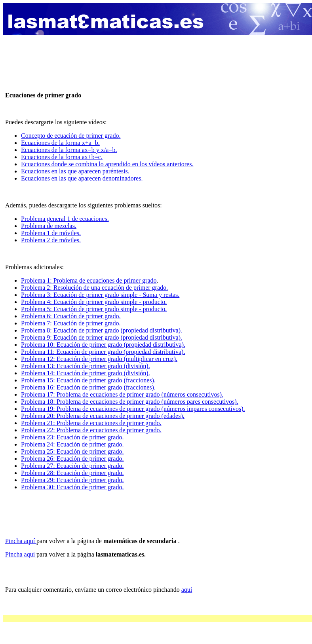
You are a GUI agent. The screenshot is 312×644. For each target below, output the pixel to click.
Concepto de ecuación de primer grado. (71, 136)
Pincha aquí (21, 541)
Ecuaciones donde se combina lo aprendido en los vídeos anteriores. (107, 164)
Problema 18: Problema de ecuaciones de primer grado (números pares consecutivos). (130, 402)
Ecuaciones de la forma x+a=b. (60, 143)
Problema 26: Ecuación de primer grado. (72, 459)
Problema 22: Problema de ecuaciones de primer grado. (91, 430)
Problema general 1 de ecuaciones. (65, 219)
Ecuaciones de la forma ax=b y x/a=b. (69, 150)
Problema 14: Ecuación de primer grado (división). (86, 373)
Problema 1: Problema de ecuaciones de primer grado (89, 280)
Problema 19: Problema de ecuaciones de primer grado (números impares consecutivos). (133, 409)
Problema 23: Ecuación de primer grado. (72, 437)
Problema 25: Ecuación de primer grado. (72, 451)
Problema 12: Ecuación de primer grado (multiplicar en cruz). (99, 359)
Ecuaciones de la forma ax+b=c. (62, 157)
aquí (187, 590)
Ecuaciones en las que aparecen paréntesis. (75, 171)
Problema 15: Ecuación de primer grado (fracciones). (88, 380)
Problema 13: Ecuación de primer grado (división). (86, 366)
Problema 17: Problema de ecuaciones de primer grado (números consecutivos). (122, 394)
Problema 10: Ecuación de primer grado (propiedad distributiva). (103, 345)
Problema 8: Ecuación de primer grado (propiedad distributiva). (102, 330)
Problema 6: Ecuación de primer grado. (71, 316)
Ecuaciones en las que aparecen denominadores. (82, 178)
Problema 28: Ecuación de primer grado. (72, 473)
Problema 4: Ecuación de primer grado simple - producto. (94, 302)
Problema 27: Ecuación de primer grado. (72, 466)
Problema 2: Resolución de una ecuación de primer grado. (94, 288)
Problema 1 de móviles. (51, 233)
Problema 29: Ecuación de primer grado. (72, 480)
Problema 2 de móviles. (51, 240)
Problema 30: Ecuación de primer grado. (72, 487)
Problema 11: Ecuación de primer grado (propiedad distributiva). (103, 352)
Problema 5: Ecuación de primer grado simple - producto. (94, 309)
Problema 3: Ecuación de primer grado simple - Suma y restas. (100, 295)
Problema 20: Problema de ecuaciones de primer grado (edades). (103, 416)
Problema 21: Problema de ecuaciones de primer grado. (91, 423)
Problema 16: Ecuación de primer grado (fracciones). (88, 387)
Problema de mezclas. (49, 226)
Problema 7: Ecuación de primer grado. (71, 323)
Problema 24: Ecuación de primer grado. (72, 444)
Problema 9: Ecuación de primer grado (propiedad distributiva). (102, 337)
